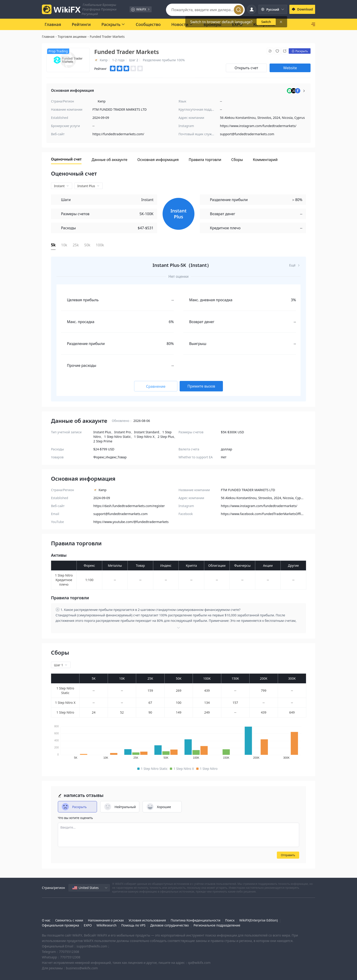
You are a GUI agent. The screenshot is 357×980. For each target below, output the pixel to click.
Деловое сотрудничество (170, 925)
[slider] (127, 69)
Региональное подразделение (217, 925)
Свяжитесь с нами (69, 920)
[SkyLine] (298, 24)
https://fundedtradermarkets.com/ (118, 134)
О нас (46, 920)
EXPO (88, 925)
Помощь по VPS (133, 925)
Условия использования (147, 920)
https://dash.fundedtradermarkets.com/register (129, 506)
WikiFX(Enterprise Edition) (259, 920)
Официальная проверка (60, 925)
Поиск (230, 920)
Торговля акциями (72, 37)
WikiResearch (107, 925)
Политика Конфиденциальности (195, 920)
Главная (48, 37)
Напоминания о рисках (106, 920)
